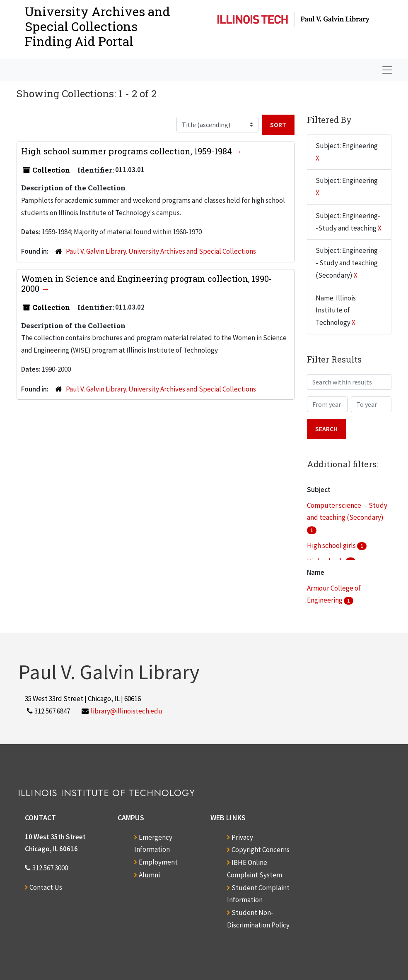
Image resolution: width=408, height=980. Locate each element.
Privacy (242, 837)
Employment (158, 862)
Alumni (149, 875)
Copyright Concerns (261, 850)
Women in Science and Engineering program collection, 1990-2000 (147, 283)
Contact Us (46, 887)
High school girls (332, 545)
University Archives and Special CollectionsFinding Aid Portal (98, 26)
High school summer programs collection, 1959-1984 (128, 151)
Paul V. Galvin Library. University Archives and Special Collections (161, 251)
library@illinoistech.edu (127, 711)
